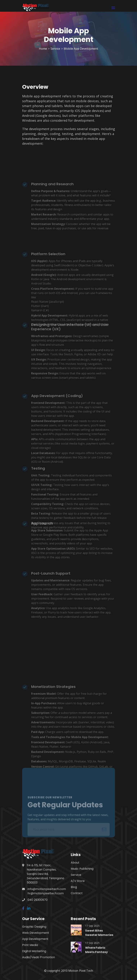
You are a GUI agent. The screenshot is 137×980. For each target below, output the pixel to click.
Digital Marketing (34, 951)
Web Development (36, 933)
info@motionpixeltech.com (47, 889)
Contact (77, 893)
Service (55, 49)
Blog (74, 887)
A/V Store (78, 881)
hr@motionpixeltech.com (46, 893)
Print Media (30, 945)
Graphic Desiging (34, 927)
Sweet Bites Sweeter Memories (99, 933)
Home (43, 49)
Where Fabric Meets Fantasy (96, 950)
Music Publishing (82, 869)
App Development (35, 939)
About (75, 863)
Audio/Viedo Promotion (39, 957)
